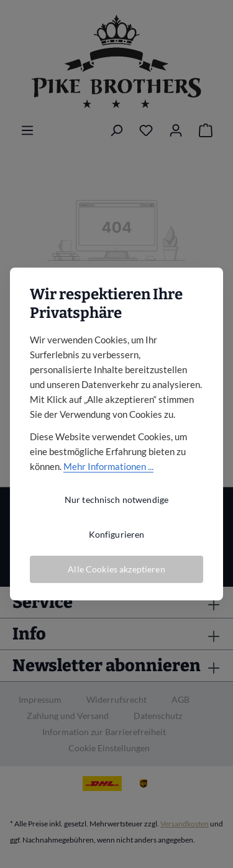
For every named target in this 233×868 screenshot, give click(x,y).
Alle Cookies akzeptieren (116, 569)
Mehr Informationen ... (108, 466)
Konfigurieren (117, 534)
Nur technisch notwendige (116, 500)
